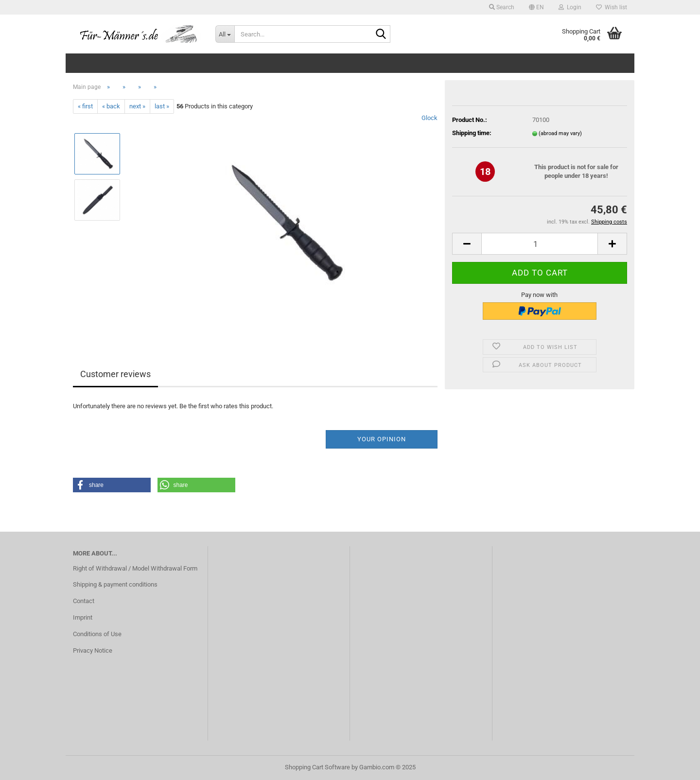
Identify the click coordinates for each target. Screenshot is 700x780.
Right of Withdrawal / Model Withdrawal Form (135, 568)
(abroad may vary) (560, 133)
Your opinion (382, 439)
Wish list (612, 7)
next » (137, 106)
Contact (84, 601)
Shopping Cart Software (317, 767)
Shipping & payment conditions (115, 584)
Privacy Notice (93, 650)
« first (85, 106)
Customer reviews (115, 374)
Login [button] (570, 7)
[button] (536, 7)
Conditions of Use (97, 634)
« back (111, 106)
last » (162, 106)
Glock (429, 118)
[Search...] (225, 34)
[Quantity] (540, 244)
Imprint (83, 617)
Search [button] (502, 7)
